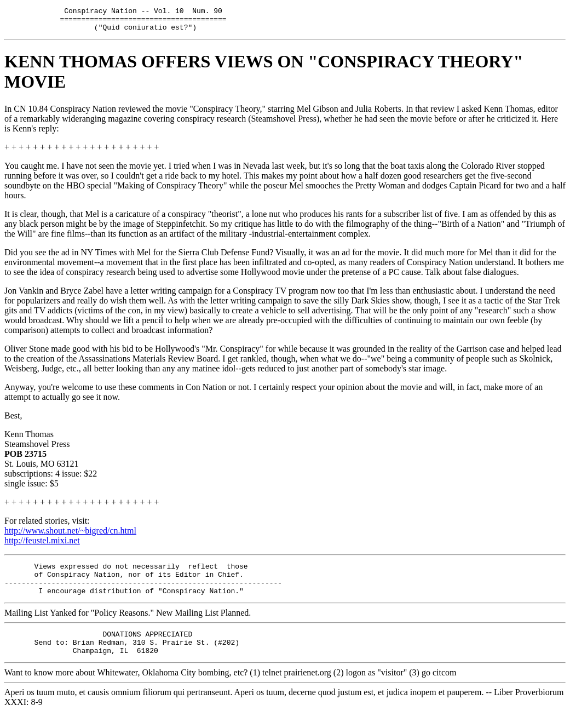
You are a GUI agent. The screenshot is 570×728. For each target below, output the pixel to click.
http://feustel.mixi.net (42, 545)
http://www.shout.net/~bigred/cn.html (70, 535)
